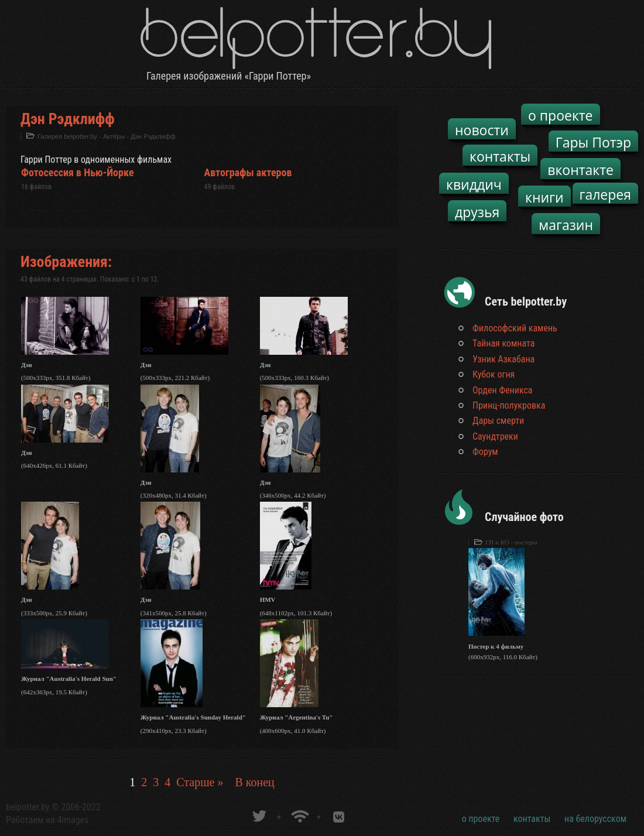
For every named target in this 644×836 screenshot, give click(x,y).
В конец (254, 782)
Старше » (200, 782)
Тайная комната (503, 343)
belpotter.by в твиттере (258, 815)
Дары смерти (498, 421)
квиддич (474, 184)
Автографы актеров (248, 172)
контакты (500, 156)
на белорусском (595, 819)
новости (482, 130)
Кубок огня (494, 374)
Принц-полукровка (509, 405)
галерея (606, 194)
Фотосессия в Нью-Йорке (78, 172)
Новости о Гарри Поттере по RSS (299, 815)
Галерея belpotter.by (67, 136)
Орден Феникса (503, 390)
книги (544, 197)
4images (73, 820)
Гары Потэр (593, 142)
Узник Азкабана (503, 359)
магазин (566, 225)
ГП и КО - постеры (511, 542)
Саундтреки (495, 436)
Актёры (114, 136)
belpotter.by (28, 807)
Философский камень (515, 328)
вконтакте (580, 170)
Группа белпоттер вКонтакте (339, 815)
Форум (485, 452)
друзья (477, 212)
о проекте (561, 115)
